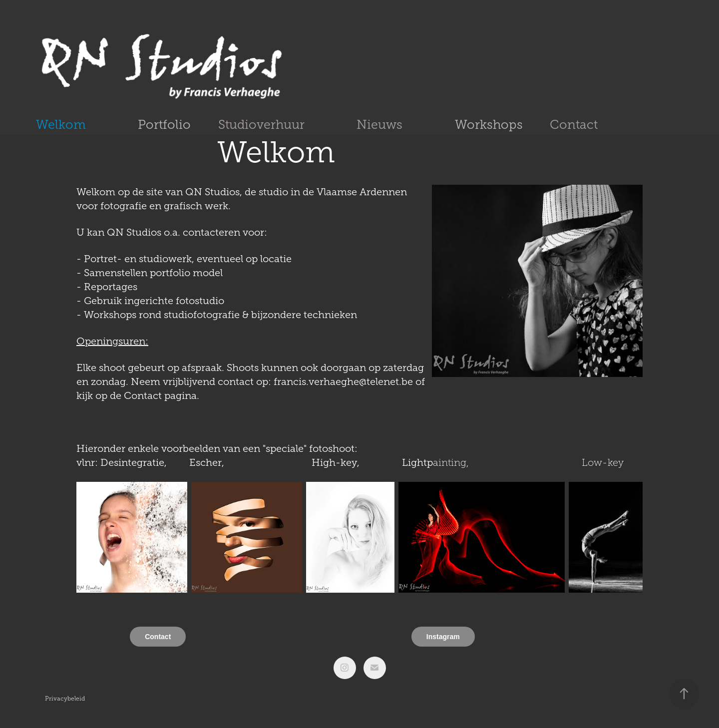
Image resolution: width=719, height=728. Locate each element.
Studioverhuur (261, 125)
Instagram (443, 637)
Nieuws (379, 125)
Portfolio (164, 125)
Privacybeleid (65, 699)
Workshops (489, 125)
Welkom (61, 125)
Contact (574, 125)
